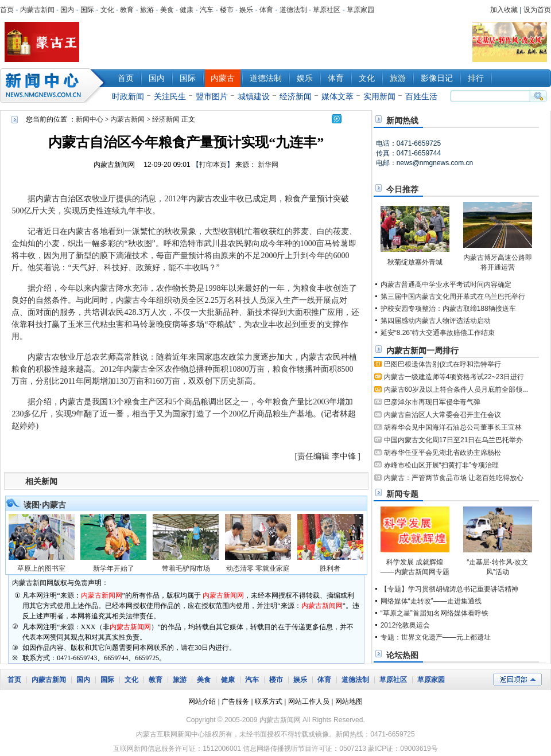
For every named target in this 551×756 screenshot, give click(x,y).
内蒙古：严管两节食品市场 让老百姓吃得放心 (454, 478)
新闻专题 (402, 494)
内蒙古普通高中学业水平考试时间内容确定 (446, 285)
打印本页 (213, 165)
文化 (107, 10)
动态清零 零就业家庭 (258, 568)
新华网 (268, 165)
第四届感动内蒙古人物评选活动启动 (436, 321)
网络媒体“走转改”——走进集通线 (431, 601)
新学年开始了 (114, 568)
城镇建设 (254, 96)
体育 (266, 10)
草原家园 (360, 10)
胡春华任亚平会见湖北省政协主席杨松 (443, 453)
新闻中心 (55, 85)
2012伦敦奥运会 (406, 625)
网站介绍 (202, 702)
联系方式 (269, 702)
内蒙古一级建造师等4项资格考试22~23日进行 (454, 377)
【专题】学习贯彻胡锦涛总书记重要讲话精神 (449, 589)
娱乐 (246, 10)
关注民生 (170, 96)
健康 (187, 10)
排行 (476, 78)
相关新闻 (41, 481)
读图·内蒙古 (45, 505)
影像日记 (437, 78)
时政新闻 (128, 96)
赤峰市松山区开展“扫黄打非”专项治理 (441, 465)
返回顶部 (517, 679)
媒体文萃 (337, 96)
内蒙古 (223, 78)
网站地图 (349, 702)
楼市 (227, 10)
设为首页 (537, 10)
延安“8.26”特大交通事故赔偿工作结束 (438, 333)
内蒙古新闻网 (114, 165)
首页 (7, 10)
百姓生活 (421, 96)
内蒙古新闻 (37, 10)
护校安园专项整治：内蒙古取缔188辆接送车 (448, 309)
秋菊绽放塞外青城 (415, 262)
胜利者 (330, 568)
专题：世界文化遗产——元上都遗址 (436, 637)
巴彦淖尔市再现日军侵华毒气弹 (432, 402)
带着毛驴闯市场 (186, 568)
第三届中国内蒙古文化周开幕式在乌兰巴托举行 (453, 297)
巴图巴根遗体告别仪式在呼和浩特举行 (443, 364)
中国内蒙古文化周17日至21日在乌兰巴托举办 (454, 440)
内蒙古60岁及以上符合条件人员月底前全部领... (456, 389)
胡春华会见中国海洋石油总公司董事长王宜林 (453, 427)
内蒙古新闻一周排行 (422, 350)
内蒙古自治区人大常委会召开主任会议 (443, 415)
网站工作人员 (309, 702)
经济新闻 (296, 96)
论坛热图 (402, 655)
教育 (127, 10)
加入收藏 (504, 10)
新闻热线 (402, 120)
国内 (67, 10)
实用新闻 (379, 96)
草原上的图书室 (41, 568)
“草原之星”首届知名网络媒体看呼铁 (434, 613)
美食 (167, 10)
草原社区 (327, 10)
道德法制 (293, 10)
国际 (87, 10)
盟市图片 (212, 96)
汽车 (207, 10)
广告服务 (235, 702)
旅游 (147, 10)
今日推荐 (402, 189)
